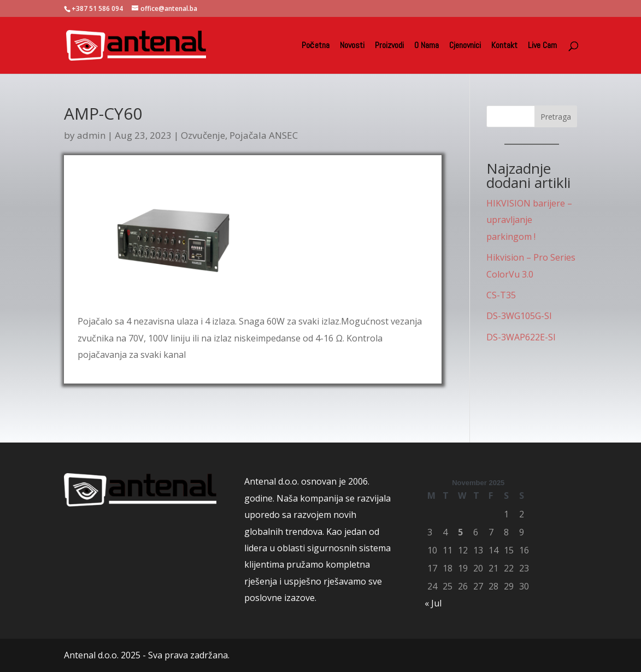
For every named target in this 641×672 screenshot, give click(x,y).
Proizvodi (389, 46)
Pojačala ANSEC (264, 135)
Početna (316, 46)
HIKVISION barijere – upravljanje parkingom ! (529, 220)
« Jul (433, 603)
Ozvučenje (203, 135)
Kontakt (504, 46)
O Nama (427, 46)
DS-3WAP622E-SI (521, 337)
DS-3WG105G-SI (519, 316)
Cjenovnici (465, 46)
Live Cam (542, 46)
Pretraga (556, 117)
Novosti (352, 46)
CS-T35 (501, 295)
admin (91, 135)
